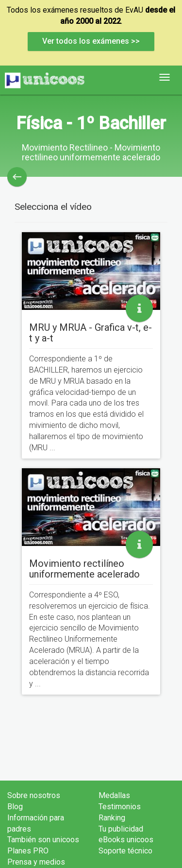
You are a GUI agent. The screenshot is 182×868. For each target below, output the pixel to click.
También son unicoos (43, 840)
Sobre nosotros (34, 795)
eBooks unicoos (126, 840)
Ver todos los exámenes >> (91, 41)
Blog (15, 807)
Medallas (114, 795)
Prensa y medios (36, 862)
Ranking (112, 818)
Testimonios (120, 807)
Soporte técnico (125, 851)
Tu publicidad (121, 829)
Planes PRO (28, 851)
